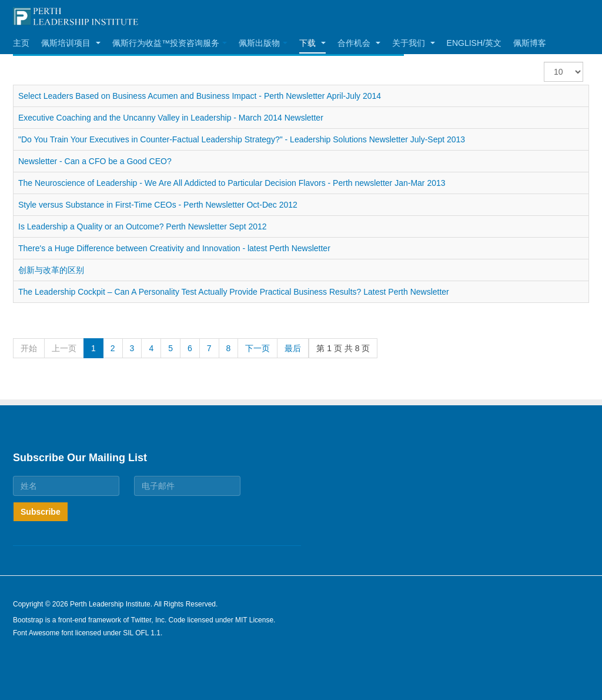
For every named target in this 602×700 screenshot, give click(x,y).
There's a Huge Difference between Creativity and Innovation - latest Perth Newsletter (174, 248)
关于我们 (414, 43)
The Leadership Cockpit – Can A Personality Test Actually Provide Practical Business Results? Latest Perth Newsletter (234, 292)
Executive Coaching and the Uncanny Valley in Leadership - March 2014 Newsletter (171, 118)
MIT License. (255, 620)
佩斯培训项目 (71, 43)
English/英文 (474, 43)
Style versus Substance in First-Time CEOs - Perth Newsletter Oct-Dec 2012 (158, 205)
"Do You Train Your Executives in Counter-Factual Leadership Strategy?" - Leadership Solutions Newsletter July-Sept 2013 (242, 139)
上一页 (64, 348)
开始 (29, 348)
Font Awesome (36, 633)
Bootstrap (28, 620)
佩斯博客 (530, 43)
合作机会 (359, 43)
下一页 (257, 348)
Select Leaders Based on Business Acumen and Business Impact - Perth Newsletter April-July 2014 (200, 96)
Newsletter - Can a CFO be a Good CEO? (95, 161)
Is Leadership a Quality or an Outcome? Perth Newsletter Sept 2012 (143, 226)
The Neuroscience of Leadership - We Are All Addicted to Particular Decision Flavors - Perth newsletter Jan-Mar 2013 (232, 183)
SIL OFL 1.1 (142, 633)
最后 (293, 348)
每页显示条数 (544, 62)
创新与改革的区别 (51, 270)
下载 (312, 43)
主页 (21, 43)
